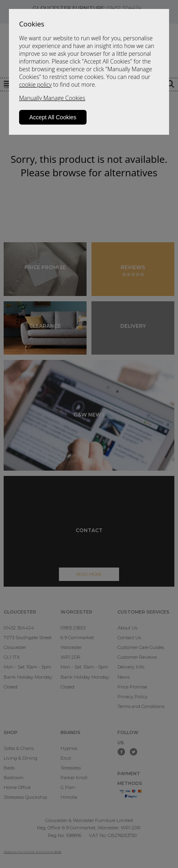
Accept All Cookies (53, 117)
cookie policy (35, 84)
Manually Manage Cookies (52, 98)
